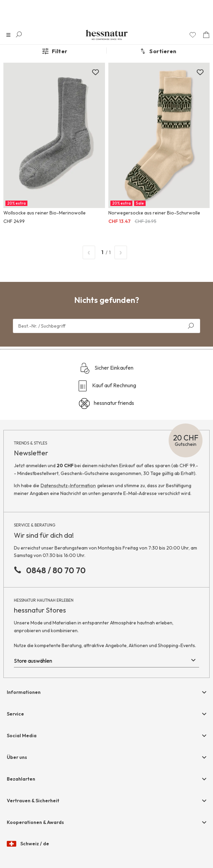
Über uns (17, 757)
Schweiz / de (28, 844)
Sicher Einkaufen (106, 368)
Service (15, 714)
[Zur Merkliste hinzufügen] (95, 72)
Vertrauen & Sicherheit (33, 801)
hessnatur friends (106, 404)
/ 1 (105, 252)
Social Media (22, 736)
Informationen (24, 692)
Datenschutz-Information (68, 485)
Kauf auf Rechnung (107, 386)
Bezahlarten (21, 779)
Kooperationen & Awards (35, 822)
